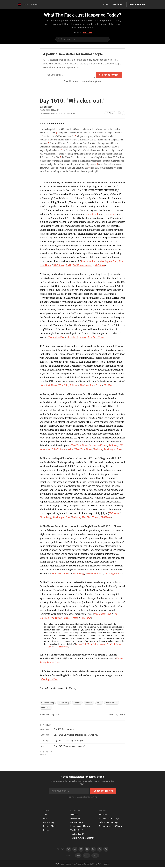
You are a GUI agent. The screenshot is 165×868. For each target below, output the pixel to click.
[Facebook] (100, 850)
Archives (103, 815)
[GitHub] (106, 850)
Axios (83, 337)
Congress (80, 703)
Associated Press (89, 261)
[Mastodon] (87, 850)
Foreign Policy (65, 703)
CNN (69, 265)
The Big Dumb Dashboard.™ (82, 838)
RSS (78, 856)
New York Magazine (97, 644)
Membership (49, 823)
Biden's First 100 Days (109, 823)
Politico (74, 385)
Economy (92, 703)
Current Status (77, 823)
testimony (111, 214)
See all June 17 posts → (46, 754)
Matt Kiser (87, 33)
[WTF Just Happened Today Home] (19, 4)
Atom (86, 856)
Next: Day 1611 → (117, 715)
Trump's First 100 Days (109, 819)
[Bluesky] (69, 850)
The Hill (63, 385)
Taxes (103, 703)
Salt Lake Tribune (56, 449)
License (107, 864)
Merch (46, 831)
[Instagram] (93, 850)
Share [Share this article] (110, 113)
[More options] (124, 113)
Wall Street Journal (83, 265)
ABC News (100, 265)
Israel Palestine (116, 703)
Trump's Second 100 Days (110, 827)
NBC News (59, 265)
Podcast (74, 815)
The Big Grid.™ (77, 831)
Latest (27, 4)
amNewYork (81, 644)
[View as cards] (119, 113)
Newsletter (117, 4)
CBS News (109, 385)
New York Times (96, 337)
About (105, 4)
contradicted (91, 214)
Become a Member (137, 4)
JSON (95, 856)
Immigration (46, 708)
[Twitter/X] (81, 850)
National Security (48, 703)
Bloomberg (72, 337)
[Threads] (75, 850)
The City (48, 647)
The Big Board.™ (77, 834)
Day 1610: (72, 101)
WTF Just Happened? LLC (67, 864)
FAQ (45, 819)
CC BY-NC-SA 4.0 (96, 864)
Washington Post (108, 261)
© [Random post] (56, 864)
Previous (35, 4)
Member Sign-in (50, 827)
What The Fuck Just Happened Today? (82, 15)
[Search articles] (82, 39)
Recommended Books (80, 827)
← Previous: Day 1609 (49, 715)
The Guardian (87, 385)
